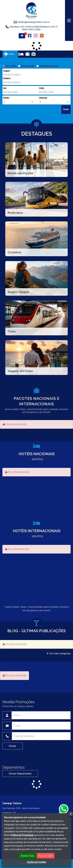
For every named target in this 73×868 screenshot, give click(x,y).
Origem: (7, 71)
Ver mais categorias (59, 653)
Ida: (5, 88)
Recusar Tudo (46, 856)
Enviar (66, 109)
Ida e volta (9, 66)
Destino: (7, 78)
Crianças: (43, 98)
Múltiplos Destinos (47, 66)
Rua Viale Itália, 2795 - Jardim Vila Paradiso (21, 808)
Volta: (42, 88)
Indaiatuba (7, 813)
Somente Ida (26, 66)
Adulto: (6, 98)
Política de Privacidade (22, 835)
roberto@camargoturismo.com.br (34, 22)
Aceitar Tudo (27, 856)
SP (14, 813)
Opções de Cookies (36, 862)
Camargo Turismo (12, 803)
